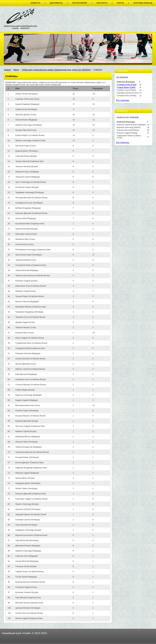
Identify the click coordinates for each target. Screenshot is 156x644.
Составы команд (143, 3)
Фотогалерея (80, 3)
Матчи (120, 3)
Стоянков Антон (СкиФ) (127, 85)
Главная (7, 70)
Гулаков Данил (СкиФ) (126, 87)
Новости (35, 3)
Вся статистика (123, 100)
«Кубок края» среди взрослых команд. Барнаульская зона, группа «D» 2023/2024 (56, 70)
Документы (56, 3)
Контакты (102, 3)
